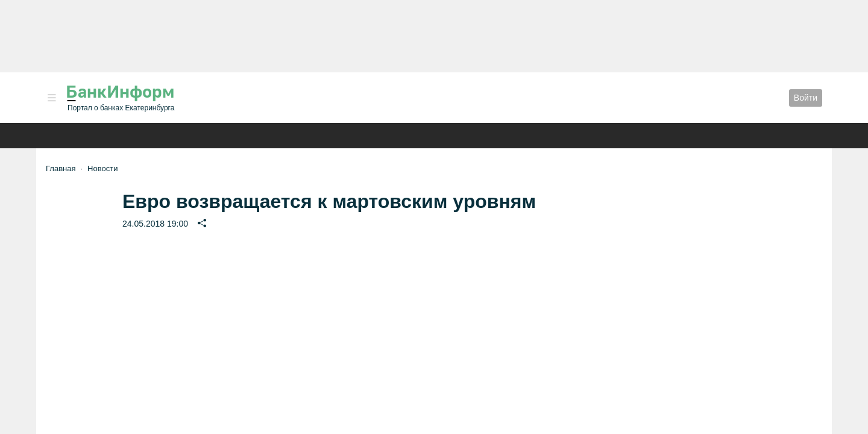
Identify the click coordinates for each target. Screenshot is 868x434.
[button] (52, 98)
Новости (102, 168)
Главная (61, 168)
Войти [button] (806, 98)
